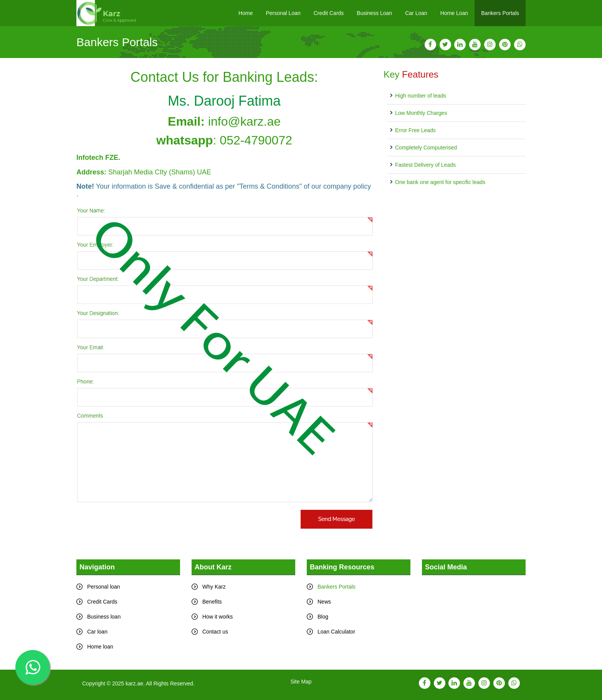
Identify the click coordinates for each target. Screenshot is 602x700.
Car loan (97, 632)
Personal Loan (283, 13)
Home (246, 13)
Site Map (301, 682)
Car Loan (416, 13)
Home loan (100, 647)
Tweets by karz (440, 579)
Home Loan (454, 13)
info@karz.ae (244, 121)
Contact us (215, 632)
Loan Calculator (336, 632)
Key (411, 74)
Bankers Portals (500, 13)
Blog (323, 617)
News (324, 602)
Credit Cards (329, 13)
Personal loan (104, 587)
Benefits (212, 602)
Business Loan (374, 13)
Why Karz (214, 587)
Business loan (104, 617)
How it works (217, 617)
